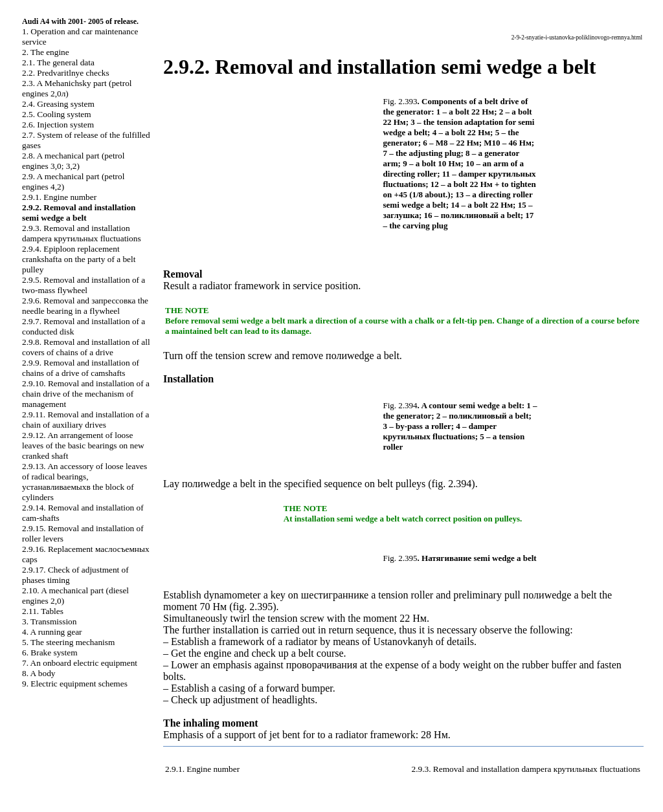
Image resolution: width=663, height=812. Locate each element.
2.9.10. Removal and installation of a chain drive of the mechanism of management (86, 394)
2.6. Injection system (58, 125)
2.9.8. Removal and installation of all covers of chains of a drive (86, 347)
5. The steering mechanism (68, 642)
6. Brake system (50, 653)
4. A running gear (52, 632)
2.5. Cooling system (57, 114)
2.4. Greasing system (58, 104)
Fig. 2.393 (400, 101)
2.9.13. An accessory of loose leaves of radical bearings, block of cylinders (84, 482)
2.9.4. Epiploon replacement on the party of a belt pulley (79, 259)
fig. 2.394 (452, 484)
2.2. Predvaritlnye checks (66, 73)
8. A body (39, 673)
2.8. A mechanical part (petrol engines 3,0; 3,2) (73, 161)
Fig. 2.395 (400, 558)
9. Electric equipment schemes (75, 684)
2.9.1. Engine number (59, 197)
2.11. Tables (43, 611)
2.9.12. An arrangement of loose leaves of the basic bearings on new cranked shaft (83, 445)
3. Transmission (49, 621)
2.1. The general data (58, 62)
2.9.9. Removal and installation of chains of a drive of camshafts (81, 368)
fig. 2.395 (253, 607)
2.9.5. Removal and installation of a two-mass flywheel (84, 285)
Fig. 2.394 (400, 405)
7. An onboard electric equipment (80, 663)
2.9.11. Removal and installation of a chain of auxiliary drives (85, 420)
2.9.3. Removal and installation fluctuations (82, 233)
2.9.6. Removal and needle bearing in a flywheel (85, 306)
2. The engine (46, 52)
